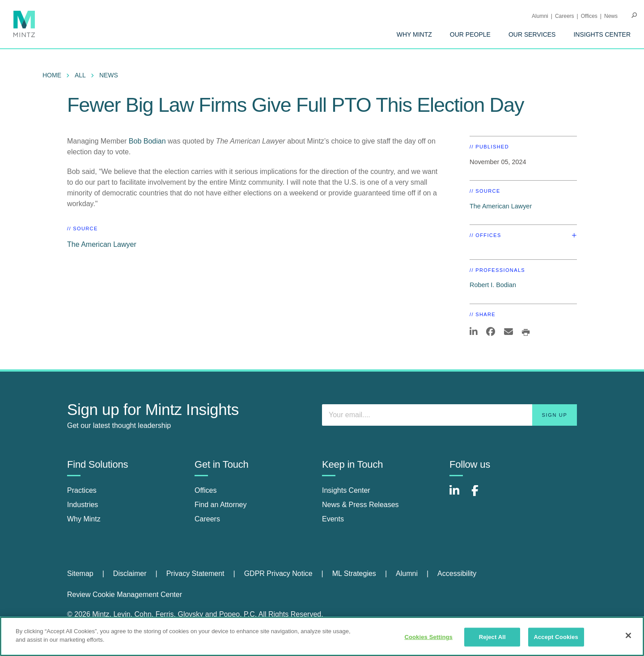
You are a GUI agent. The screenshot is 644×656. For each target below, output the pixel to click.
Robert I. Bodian (493, 285)
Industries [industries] (83, 505)
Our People (470, 34)
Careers (565, 16)
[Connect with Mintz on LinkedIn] (458, 495)
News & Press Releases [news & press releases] (360, 505)
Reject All (492, 637)
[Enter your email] (449, 415)
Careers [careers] (207, 519)
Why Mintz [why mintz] (84, 519)
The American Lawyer (102, 244)
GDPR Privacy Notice (278, 573)
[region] (322, 636)
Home (52, 75)
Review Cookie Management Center (125, 595)
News (611, 16)
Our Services (532, 34)
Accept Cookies (556, 637)
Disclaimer (130, 573)
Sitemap (80, 573)
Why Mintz (414, 34)
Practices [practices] (82, 490)
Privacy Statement (195, 573)
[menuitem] (414, 34)
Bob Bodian (147, 141)
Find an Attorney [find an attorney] (221, 505)
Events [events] (333, 519)
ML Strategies (354, 573)
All (80, 75)
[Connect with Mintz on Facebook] (480, 495)
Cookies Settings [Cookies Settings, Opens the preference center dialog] (428, 637)
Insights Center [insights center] (346, 490)
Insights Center (602, 34)
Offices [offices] (206, 490)
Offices (589, 16)
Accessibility (457, 573)
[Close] (628, 635)
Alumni (540, 16)
